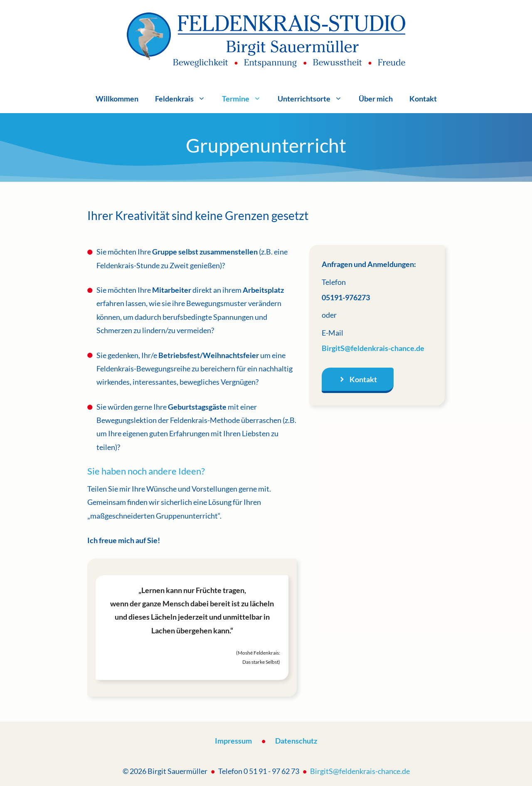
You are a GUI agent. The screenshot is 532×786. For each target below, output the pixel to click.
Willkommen (117, 99)
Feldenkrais (184, 99)
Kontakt (423, 99)
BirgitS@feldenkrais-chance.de (373, 348)
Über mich (376, 99)
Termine (246, 99)
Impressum (233, 741)
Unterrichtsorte (314, 99)
